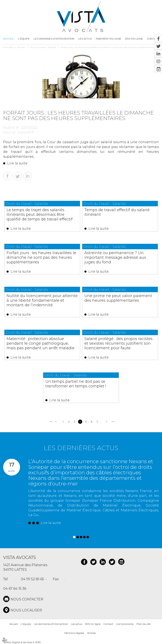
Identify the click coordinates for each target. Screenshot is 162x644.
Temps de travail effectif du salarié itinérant (117, 212)
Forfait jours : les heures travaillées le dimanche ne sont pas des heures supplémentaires (107, 47)
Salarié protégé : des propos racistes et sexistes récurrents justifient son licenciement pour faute (118, 343)
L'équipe (24, 39)
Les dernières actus (81, 448)
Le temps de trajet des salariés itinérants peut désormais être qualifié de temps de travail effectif (40, 215)
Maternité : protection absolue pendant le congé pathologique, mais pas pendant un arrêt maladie (40, 343)
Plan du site (144, 624)
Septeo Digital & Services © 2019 (22, 642)
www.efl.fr (26, 132)
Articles (91, 633)
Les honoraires (125, 624)
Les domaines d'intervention (54, 39)
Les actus (85, 39)
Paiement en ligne (109, 39)
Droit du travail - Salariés (43, 47)
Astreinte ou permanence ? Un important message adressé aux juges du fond (115, 257)
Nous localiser (26, 610)
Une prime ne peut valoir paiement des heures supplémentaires (118, 298)
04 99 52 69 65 (32, 579)
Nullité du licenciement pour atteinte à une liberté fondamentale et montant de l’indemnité (42, 300)
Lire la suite (17, 163)
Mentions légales (74, 633)
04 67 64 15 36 (15, 589)
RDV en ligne (93, 624)
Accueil (9, 39)
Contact (108, 624)
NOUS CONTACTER (27, 599)
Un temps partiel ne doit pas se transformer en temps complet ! (76, 384)
